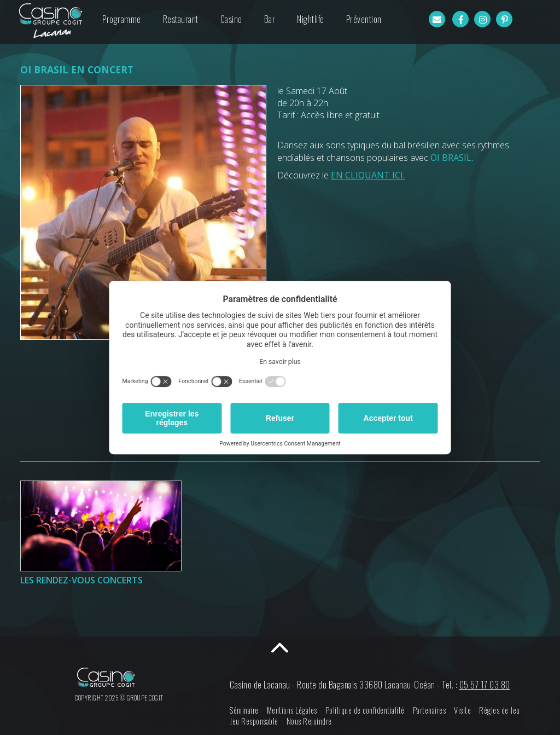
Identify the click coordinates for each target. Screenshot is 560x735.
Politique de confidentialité (365, 710)
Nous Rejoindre (309, 721)
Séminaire (244, 710)
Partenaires (430, 710)
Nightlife (311, 19)
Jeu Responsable (254, 721)
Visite (462, 710)
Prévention (364, 19)
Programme (122, 19)
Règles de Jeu (500, 710)
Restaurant (181, 19)
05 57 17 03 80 (485, 685)
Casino (231, 19)
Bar (270, 19)
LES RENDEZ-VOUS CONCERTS (81, 580)
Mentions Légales (292, 710)
